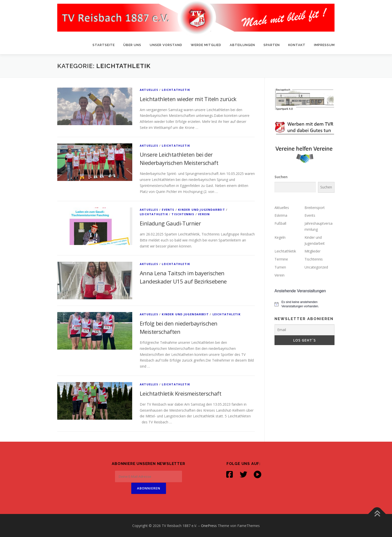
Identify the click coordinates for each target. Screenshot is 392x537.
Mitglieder (312, 251)
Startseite (104, 45)
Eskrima (281, 215)
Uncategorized (316, 267)
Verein (204, 214)
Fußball (280, 223)
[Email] (304, 330)
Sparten (272, 45)
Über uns (132, 45)
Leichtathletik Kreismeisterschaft (180, 393)
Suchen (281, 177)
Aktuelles (149, 90)
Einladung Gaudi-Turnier (170, 223)
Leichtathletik (176, 90)
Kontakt (297, 45)
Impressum (324, 45)
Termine (281, 259)
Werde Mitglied (206, 45)
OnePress (209, 525)
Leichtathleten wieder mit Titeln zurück (188, 99)
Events (168, 210)
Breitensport (315, 208)
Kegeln (280, 237)
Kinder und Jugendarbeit (201, 210)
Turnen (280, 267)
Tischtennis (183, 214)
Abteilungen (242, 45)
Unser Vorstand (166, 45)
